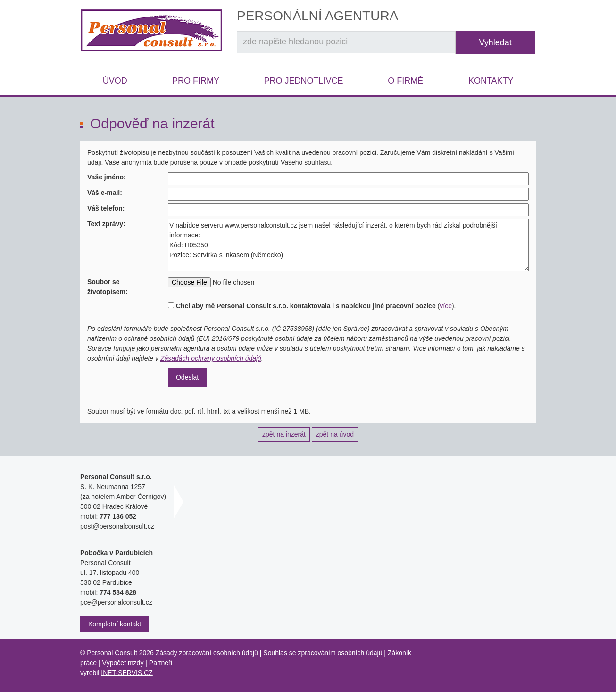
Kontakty (491, 81)
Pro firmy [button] (196, 81)
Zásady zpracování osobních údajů (207, 653)
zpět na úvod (335, 434)
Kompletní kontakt (115, 624)
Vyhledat (495, 42)
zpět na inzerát (284, 434)
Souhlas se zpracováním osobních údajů (323, 653)
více (446, 306)
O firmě (405, 81)
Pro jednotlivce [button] (303, 81)
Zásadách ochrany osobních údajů (211, 358)
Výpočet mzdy (123, 663)
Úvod (115, 81)
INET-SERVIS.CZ (127, 673)
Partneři (161, 663)
